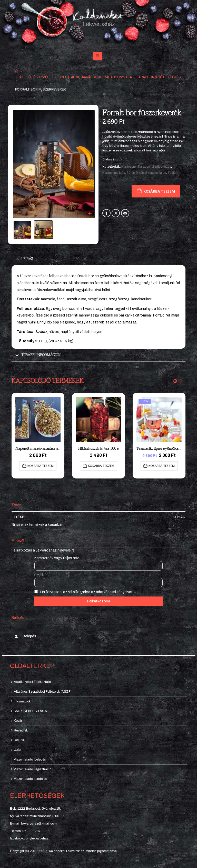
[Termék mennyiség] (116, 191)
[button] (98, 56)
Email (125, 213)
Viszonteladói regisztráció (33, 769)
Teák (171, 173)
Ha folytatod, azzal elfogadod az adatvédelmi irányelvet (83, 592)
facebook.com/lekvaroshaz (29, 838)
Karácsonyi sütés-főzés (155, 167)
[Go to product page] (38, 419)
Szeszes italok (156, 173)
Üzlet (18, 750)
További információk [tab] (41, 355)
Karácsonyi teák (114, 173)
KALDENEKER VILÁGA (30, 711)
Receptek (21, 730)
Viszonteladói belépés (30, 759)
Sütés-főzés (135, 173)
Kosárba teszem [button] (41, 466)
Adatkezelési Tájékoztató (32, 682)
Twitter (116, 213)
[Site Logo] (98, 24)
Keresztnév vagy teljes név (57, 558)
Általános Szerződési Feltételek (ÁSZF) (43, 692)
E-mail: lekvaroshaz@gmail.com (33, 824)
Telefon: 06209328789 (27, 831)
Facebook (106, 213)
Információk (22, 701)
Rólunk (19, 740)
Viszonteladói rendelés (30, 779)
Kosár (179, 517)
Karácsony (129, 167)
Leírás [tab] (27, 259)
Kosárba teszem (159, 191)
